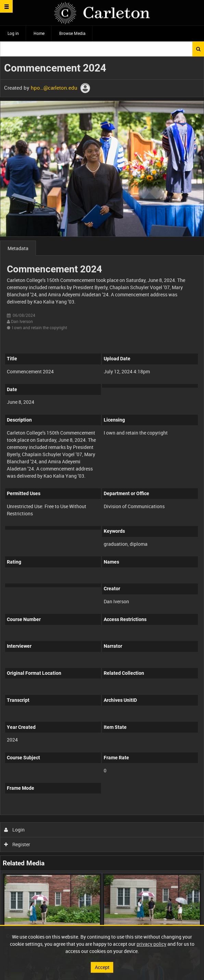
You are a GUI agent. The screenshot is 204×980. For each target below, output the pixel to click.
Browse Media (72, 33)
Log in (13, 33)
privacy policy (151, 944)
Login (15, 830)
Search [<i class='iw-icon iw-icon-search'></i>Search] (198, 49)
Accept (102, 967)
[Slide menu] (6, 6)
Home (39, 33)
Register (17, 844)
